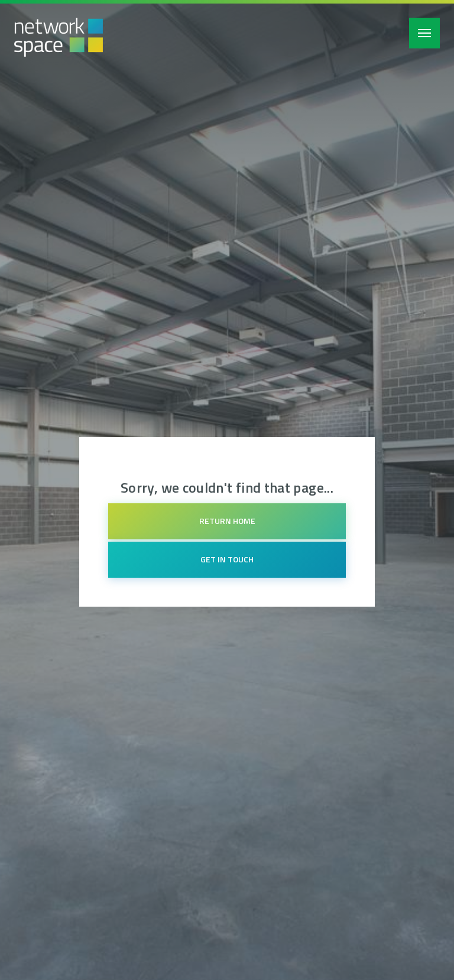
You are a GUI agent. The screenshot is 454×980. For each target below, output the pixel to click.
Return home (227, 521)
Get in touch (227, 559)
